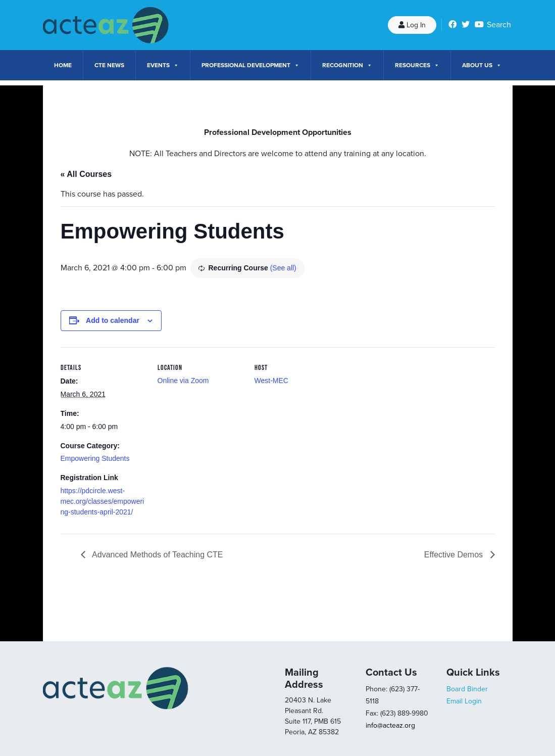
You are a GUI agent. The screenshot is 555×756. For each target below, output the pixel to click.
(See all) (283, 268)
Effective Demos (455, 555)
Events (163, 65)
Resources (417, 65)
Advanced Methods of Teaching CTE (157, 555)
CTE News (109, 65)
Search (499, 25)
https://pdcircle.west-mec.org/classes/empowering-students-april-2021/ (103, 501)
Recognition (347, 65)
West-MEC (271, 381)
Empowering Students (95, 458)
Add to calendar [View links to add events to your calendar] (113, 320)
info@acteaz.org (390, 725)
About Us (482, 65)
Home (63, 65)
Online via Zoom (183, 381)
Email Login (464, 701)
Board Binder (467, 689)
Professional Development (250, 65)
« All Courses (86, 174)
